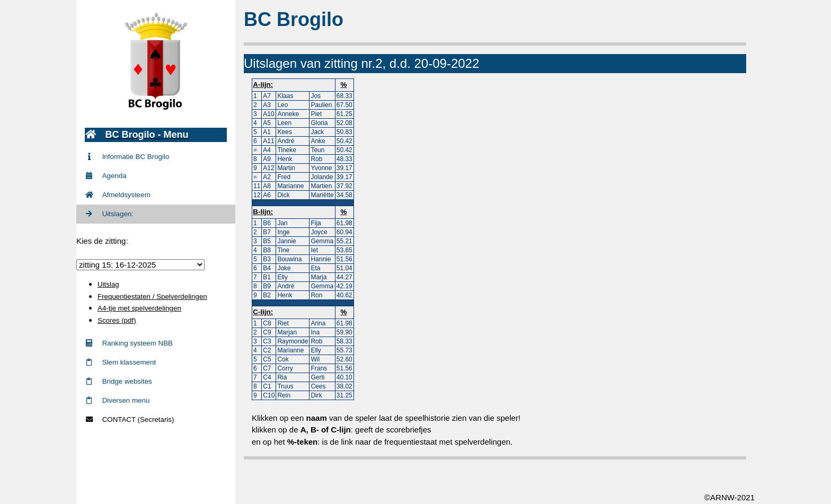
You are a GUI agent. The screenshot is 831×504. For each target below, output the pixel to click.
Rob (316, 159)
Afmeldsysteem (118, 195)
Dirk (316, 395)
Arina (318, 323)
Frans (319, 368)
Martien (321, 186)
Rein (284, 395)
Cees (318, 386)
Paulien (321, 105)
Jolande (322, 177)
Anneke (288, 114)
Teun (317, 150)
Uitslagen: (109, 214)
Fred (284, 177)
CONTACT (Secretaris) (129, 419)
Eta (315, 268)
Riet (283, 323)
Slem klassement (120, 362)
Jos (316, 96)
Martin (286, 168)
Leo (282, 105)
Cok (283, 359)
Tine (283, 250)
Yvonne (321, 168)
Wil (315, 359)
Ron (316, 295)
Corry (285, 368)
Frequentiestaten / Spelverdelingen (152, 297)
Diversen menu (117, 400)
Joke (284, 268)
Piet (316, 114)
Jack (317, 132)
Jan (282, 223)
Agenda (106, 176)
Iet (314, 250)
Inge (283, 232)
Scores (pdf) (117, 320)
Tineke (287, 150)
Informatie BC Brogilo (127, 157)
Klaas (285, 96)
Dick (283, 195)
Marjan (287, 332)
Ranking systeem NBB (129, 343)
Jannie (286, 241)
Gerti (317, 377)
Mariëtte (322, 195)
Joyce (319, 232)
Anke (318, 141)
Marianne (290, 186)
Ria (282, 377)
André (286, 141)
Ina (315, 332)
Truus (285, 386)
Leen (284, 123)
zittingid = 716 (140, 265)
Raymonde (293, 341)
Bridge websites (118, 381)
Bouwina (289, 259)
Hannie (321, 259)
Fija (316, 223)
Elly (282, 277)
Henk (285, 159)
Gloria (319, 123)
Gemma (322, 241)
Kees (284, 132)
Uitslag (108, 284)
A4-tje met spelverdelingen (139, 308)
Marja (319, 277)
